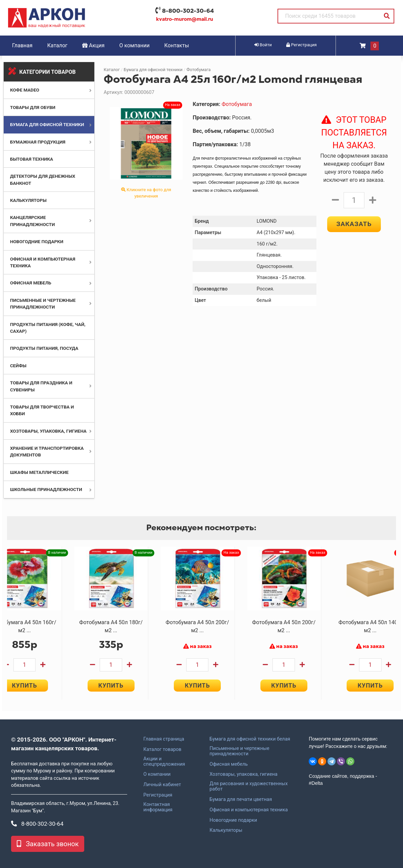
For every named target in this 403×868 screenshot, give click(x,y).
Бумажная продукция (38, 142)
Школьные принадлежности (46, 489)
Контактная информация (158, 807)
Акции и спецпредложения (164, 762)
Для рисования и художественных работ (248, 786)
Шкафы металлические (39, 472)
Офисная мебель (31, 283)
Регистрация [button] (301, 45)
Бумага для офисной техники (47, 124)
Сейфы (18, 366)
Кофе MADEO (25, 90)
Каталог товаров (162, 750)
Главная (22, 45)
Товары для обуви (33, 107)
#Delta (316, 783)
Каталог (57, 45)
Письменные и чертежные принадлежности (239, 751)
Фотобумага (199, 70)
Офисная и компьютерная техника (248, 810)
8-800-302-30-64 (188, 11)
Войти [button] (263, 45)
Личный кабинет (162, 785)
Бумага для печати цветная (241, 800)
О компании (135, 45)
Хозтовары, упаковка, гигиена (48, 431)
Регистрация (158, 795)
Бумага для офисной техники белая (250, 739)
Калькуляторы (28, 200)
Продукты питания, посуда (44, 348)
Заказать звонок (48, 844)
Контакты (177, 45)
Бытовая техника (32, 159)
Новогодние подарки (37, 241)
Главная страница (164, 739)
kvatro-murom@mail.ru (185, 19)
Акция (93, 45)
